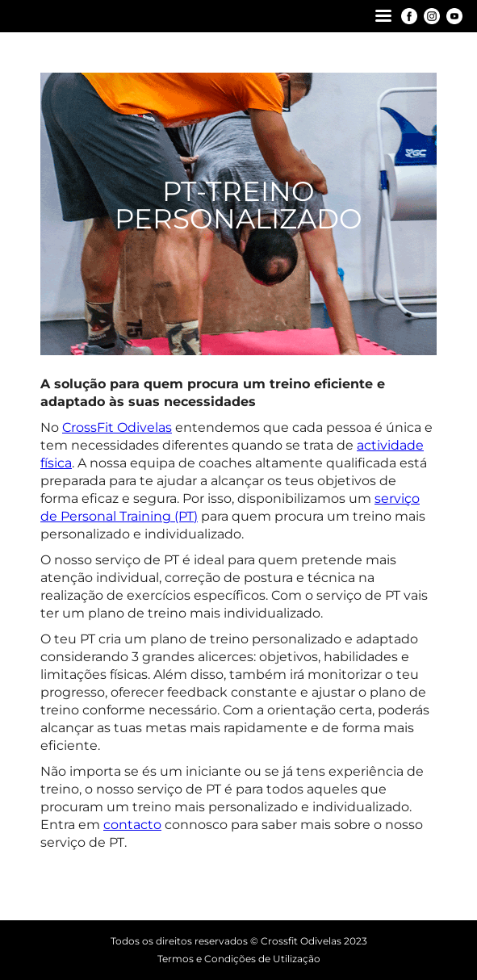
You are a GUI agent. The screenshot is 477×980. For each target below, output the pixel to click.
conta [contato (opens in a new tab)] (122, 825)
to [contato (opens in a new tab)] (155, 825)
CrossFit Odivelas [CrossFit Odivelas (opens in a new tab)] (117, 427)
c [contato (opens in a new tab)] (144, 825)
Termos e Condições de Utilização (239, 959)
